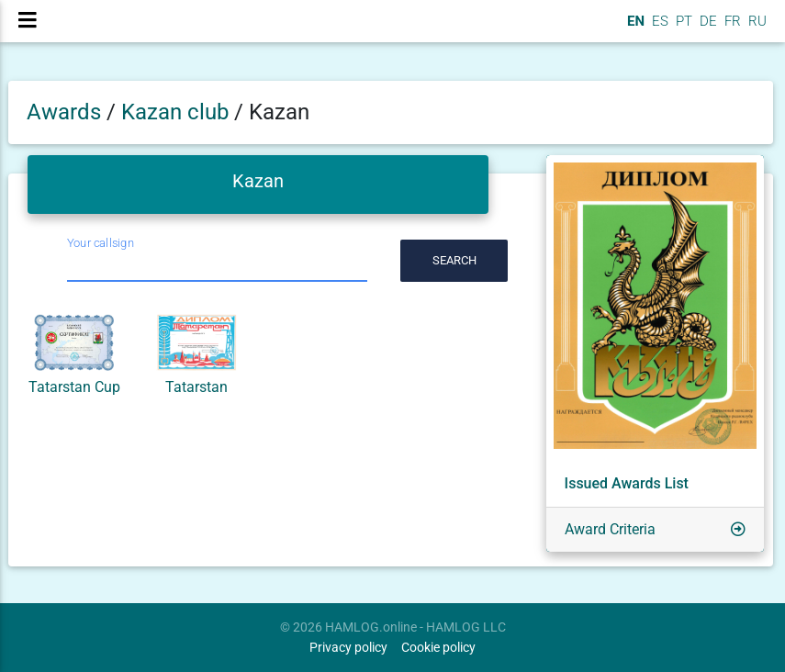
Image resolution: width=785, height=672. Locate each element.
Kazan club (178, 112)
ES (658, 28)
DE (706, 28)
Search (454, 260)
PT (682, 28)
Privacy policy (348, 648)
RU (757, 28)
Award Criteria (610, 529)
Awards (64, 112)
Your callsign (101, 243)
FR (731, 28)
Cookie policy (438, 648)
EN (634, 28)
